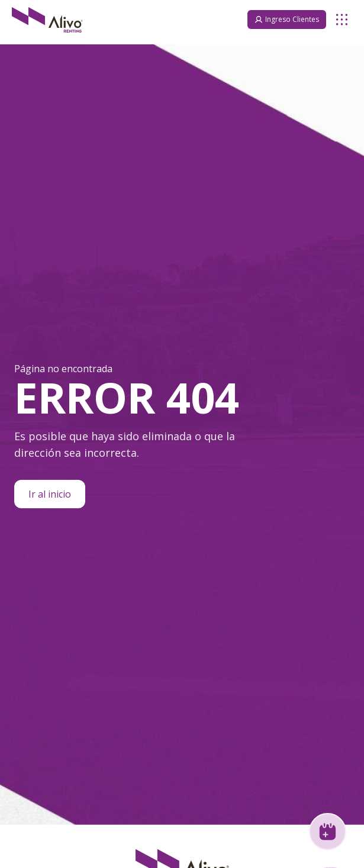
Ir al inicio (50, 494)
